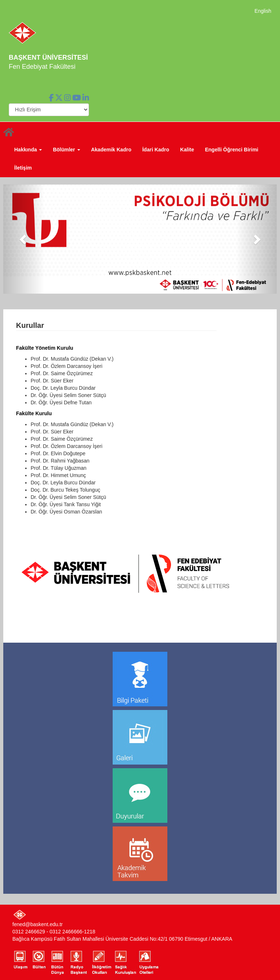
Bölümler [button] (67, 150)
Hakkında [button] (28, 150)
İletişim (23, 168)
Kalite (187, 150)
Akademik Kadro (111, 150)
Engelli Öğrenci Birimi (232, 150)
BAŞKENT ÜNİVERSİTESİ (48, 57)
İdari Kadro (156, 150)
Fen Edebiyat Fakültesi (42, 67)
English (263, 11)
